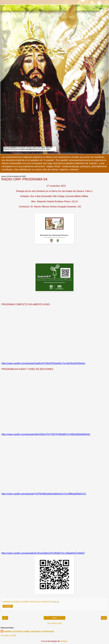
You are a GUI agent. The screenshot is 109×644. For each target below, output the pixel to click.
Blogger (64, 641)
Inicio (54, 618)
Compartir (8, 606)
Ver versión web (54, 623)
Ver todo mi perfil (8, 635)
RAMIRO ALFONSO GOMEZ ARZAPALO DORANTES (29, 632)
